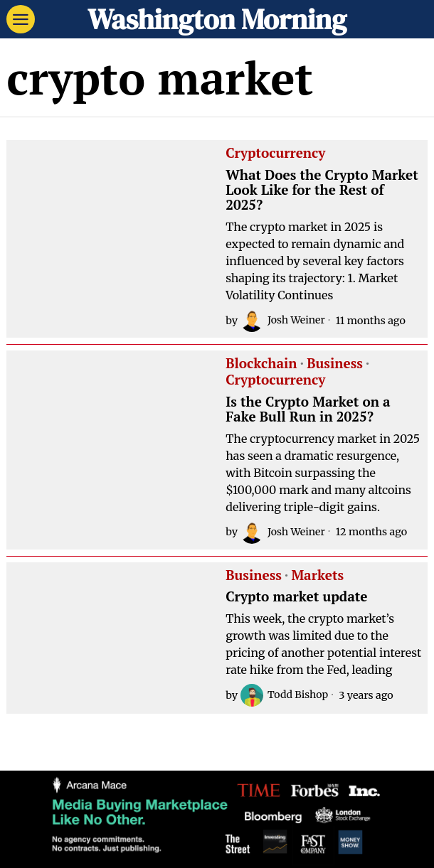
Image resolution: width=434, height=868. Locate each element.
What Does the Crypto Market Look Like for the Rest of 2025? (322, 190)
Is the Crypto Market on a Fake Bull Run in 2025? (308, 409)
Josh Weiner (283, 321)
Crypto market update (296, 597)
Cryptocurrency (275, 154)
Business (335, 364)
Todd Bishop (285, 695)
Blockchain (261, 364)
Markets (317, 576)
